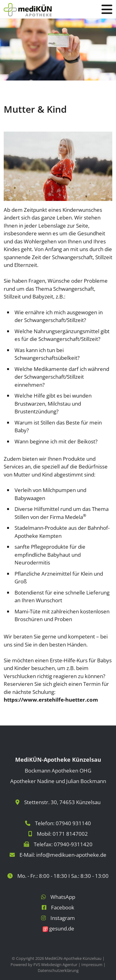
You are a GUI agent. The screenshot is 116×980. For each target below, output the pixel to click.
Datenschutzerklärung (58, 970)
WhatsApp (63, 897)
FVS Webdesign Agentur (55, 965)
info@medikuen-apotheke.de (71, 855)
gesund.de (62, 928)
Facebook (63, 907)
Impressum (92, 965)
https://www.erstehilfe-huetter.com (51, 700)
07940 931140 (73, 823)
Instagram (63, 918)
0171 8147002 (70, 834)
